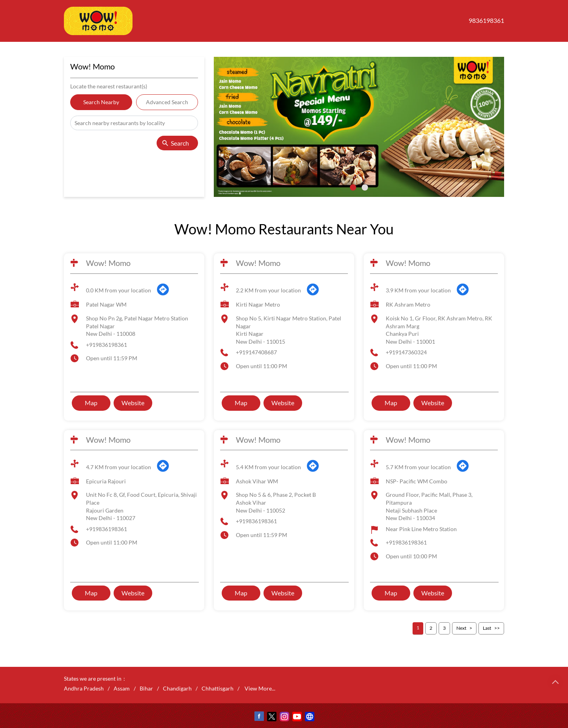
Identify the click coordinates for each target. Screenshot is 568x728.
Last (487, 628)
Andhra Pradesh (84, 688)
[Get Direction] (163, 294)
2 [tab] (365, 187)
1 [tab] (353, 187)
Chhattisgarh (218, 688)
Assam (122, 688)
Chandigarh (177, 688)
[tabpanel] (359, 127)
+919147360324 (406, 352)
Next (461, 628)
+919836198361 (106, 345)
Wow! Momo (108, 263)
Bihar (146, 688)
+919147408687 (256, 352)
